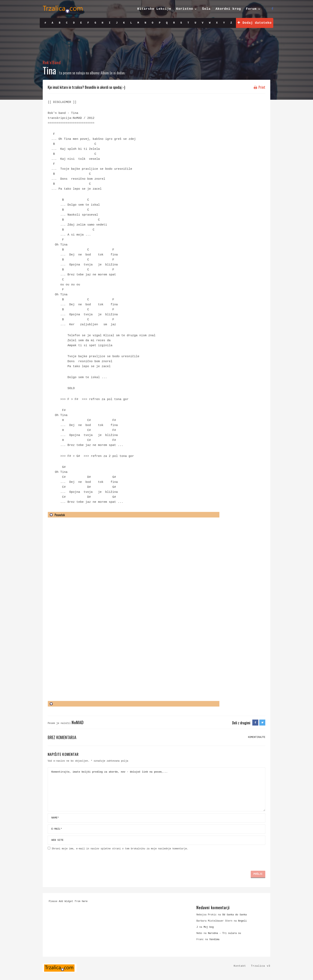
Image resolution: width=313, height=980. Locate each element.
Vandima (214, 940)
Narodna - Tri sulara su (225, 933)
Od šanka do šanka (235, 915)
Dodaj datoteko (255, 23)
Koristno (185, 9)
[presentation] (78, 859)
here (85, 901)
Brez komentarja (62, 737)
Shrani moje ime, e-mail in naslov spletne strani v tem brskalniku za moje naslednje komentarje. (120, 849)
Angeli (242, 921)
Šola (206, 9)
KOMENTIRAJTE (257, 737)
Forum (251, 9)
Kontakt (240, 966)
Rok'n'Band (52, 62)
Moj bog (209, 927)
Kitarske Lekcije (154, 9)
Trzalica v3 (261, 966)
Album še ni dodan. (113, 73)
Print (260, 87)
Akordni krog (228, 9)
